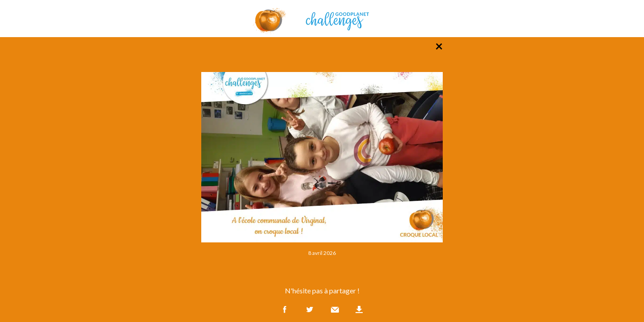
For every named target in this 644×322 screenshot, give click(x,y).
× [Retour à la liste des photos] (439, 46)
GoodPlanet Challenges (322, 19)
